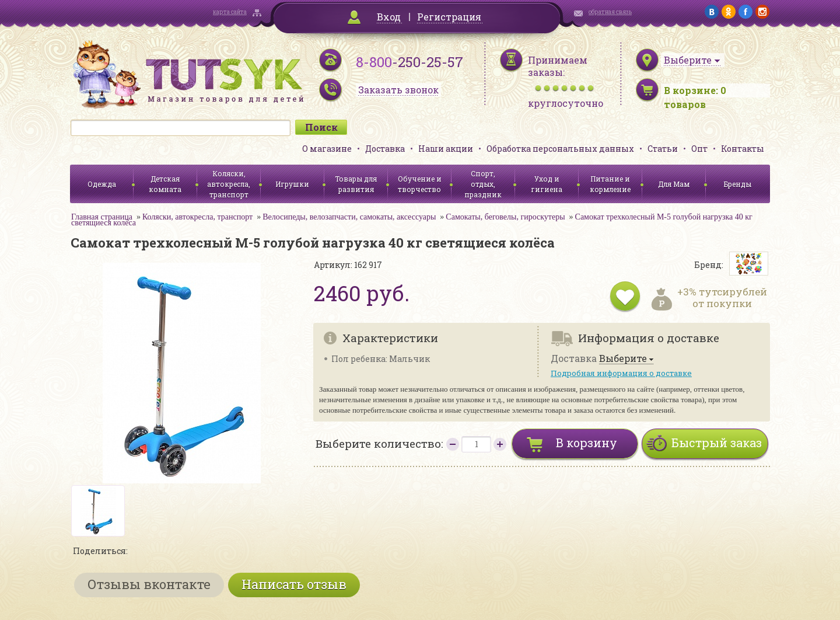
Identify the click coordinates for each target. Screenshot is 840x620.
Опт (699, 149)
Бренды (738, 184)
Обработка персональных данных (560, 149)
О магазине (327, 149)
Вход (389, 17)
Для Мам (674, 184)
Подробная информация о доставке (621, 373)
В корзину (587, 443)
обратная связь (610, 12)
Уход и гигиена (547, 184)
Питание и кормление (610, 184)
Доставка (385, 149)
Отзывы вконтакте (149, 584)
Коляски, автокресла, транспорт (229, 184)
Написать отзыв (294, 584)
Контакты (743, 149)
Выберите (623, 359)
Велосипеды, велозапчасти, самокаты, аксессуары (349, 217)
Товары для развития (356, 184)
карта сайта (230, 12)
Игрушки (292, 184)
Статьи (663, 149)
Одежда (102, 184)
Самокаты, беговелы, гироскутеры (505, 217)
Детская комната (165, 184)
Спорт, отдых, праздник (483, 184)
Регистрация (449, 17)
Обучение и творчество (420, 184)
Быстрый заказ (717, 443)
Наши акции (446, 149)
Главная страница (102, 217)
